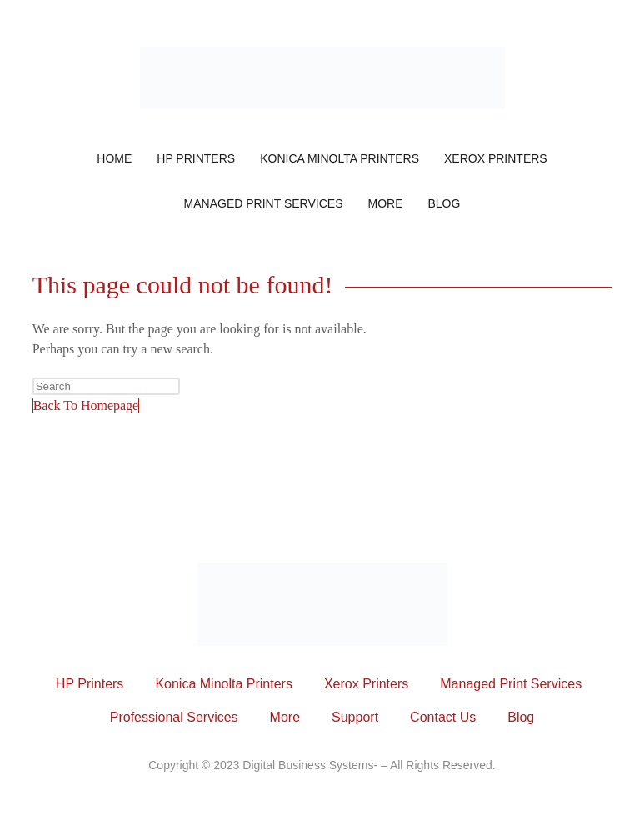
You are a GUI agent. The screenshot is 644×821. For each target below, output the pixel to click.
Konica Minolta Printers (339, 158)
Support (355, 717)
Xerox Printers (496, 158)
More (385, 203)
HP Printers (196, 158)
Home (114, 158)
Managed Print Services (264, 203)
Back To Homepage (86, 405)
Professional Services (174, 717)
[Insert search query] (106, 386)
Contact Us (443, 717)
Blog (444, 203)
